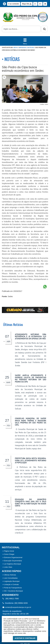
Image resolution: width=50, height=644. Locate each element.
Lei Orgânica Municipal (12, 564)
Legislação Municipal (11, 581)
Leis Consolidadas (10, 578)
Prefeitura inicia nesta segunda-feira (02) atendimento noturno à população (31, 460)
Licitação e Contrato (11, 584)
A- (35, 4)
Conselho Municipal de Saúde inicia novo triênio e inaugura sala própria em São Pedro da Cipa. (31, 422)
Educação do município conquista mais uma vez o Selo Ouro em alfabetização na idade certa (31, 503)
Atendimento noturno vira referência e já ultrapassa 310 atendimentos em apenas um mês (31, 336)
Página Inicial (8, 551)
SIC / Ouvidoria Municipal (13, 591)
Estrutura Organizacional (12, 557)
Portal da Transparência (12, 588)
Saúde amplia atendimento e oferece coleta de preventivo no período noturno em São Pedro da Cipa (31, 379)
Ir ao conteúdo (14, 4)
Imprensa (23, 47)
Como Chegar (8, 554)
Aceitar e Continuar (25, 639)
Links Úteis (7, 567)
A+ (40, 4)
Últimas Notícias (9, 575)
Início (16, 47)
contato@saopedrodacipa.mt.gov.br (17, 607)
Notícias (31, 47)
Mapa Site (27, 4)
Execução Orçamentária (12, 561)
